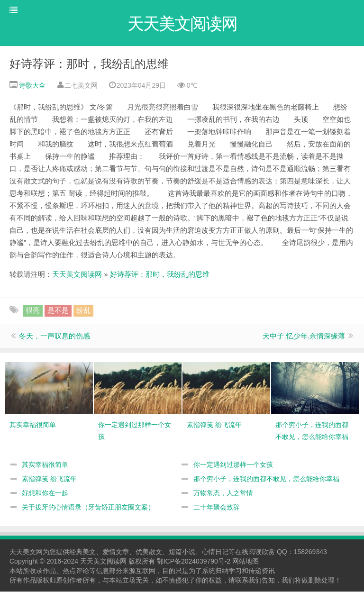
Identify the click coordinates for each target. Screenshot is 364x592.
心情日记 (215, 552)
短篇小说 (182, 552)
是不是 (58, 311)
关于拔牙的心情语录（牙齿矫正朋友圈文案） (88, 508)
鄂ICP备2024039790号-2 (194, 562)
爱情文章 (116, 552)
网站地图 (246, 562)
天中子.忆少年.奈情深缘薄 (304, 336)
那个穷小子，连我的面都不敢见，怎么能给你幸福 (266, 479)
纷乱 (83, 311)
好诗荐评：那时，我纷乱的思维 (89, 64)
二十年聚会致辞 (217, 508)
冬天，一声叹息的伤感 (55, 336)
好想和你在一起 (45, 493)
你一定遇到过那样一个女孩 (233, 465)
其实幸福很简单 (45, 465)
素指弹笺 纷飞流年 (49, 479)
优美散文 (149, 552)
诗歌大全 (31, 86)
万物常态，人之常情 (223, 493)
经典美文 (82, 552)
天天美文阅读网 (77, 275)
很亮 (33, 311)
